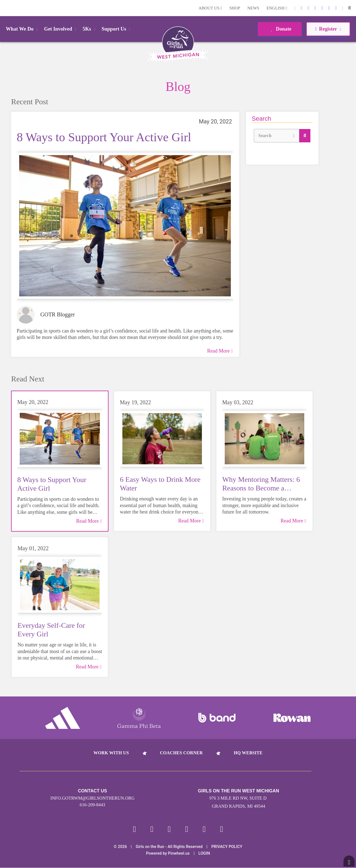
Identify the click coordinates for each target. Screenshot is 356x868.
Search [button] (277, 135)
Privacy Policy (227, 847)
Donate (280, 29)
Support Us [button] (117, 29)
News (253, 8)
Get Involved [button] (61, 29)
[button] (349, 8)
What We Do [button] (23, 29)
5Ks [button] (90, 29)
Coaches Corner (181, 753)
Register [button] (328, 29)
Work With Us (111, 753)
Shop (235, 8)
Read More (220, 351)
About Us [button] (210, 8)
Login (5, 8)
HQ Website (248, 753)
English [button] (277, 8)
